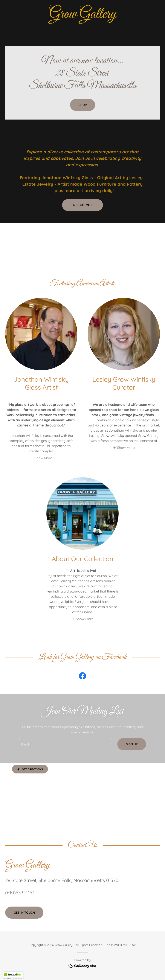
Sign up (132, 744)
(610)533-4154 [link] (20, 893)
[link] (82, 17)
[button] (41, 458)
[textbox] (66, 744)
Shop (83, 105)
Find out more (82, 205)
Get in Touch (24, 913)
